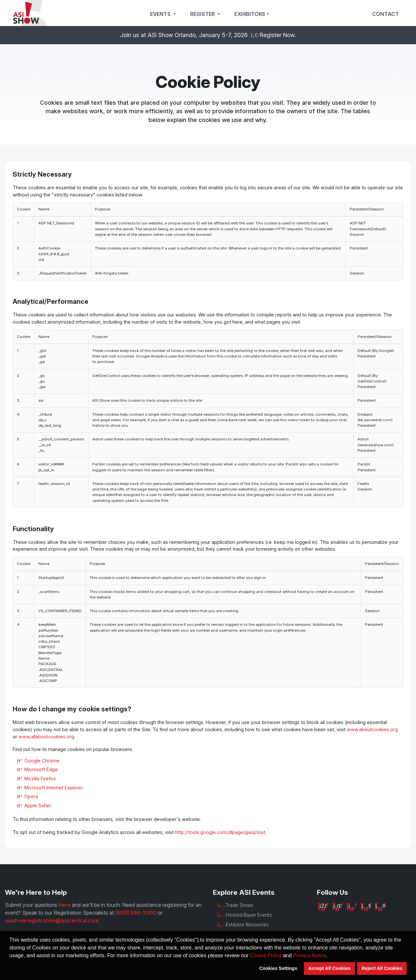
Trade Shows (240, 905)
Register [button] (203, 14)
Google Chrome (42, 761)
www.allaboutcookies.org (46, 737)
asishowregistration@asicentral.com (52, 920)
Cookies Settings (278, 968)
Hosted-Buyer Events (249, 915)
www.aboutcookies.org (372, 729)
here (65, 905)
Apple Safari (38, 805)
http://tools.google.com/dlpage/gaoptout (220, 832)
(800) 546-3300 (136, 913)
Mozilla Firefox (40, 779)
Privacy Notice (310, 955)
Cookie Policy (266, 955)
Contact (385, 14)
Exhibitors (250, 14)
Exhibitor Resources (247, 925)
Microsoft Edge (41, 769)
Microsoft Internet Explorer (54, 788)
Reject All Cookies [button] (382, 968)
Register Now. (278, 35)
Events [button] (161, 14)
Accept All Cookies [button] (330, 968)
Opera (31, 796)
